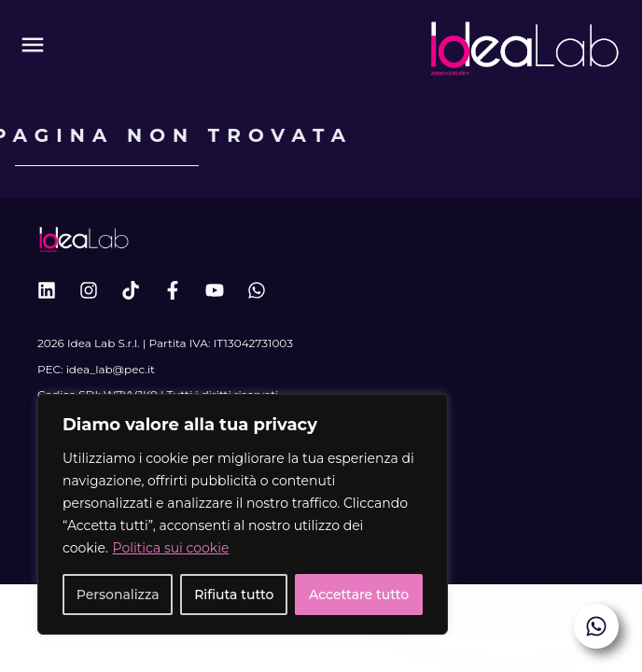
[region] (243, 514)
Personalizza (118, 595)
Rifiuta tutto (234, 595)
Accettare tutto (359, 595)
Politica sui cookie (171, 548)
